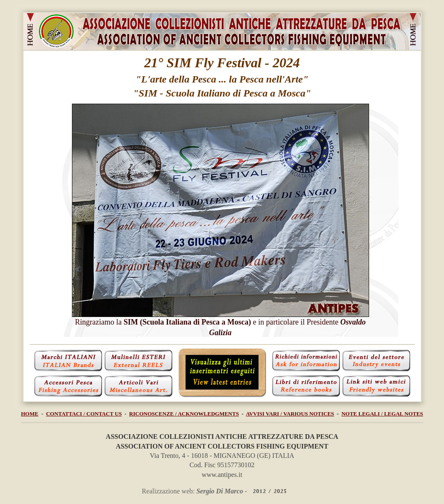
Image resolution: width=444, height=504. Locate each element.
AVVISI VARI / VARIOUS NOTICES (290, 414)
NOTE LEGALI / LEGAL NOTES (382, 414)
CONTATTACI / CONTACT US (84, 414)
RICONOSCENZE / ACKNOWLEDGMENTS (184, 414)
